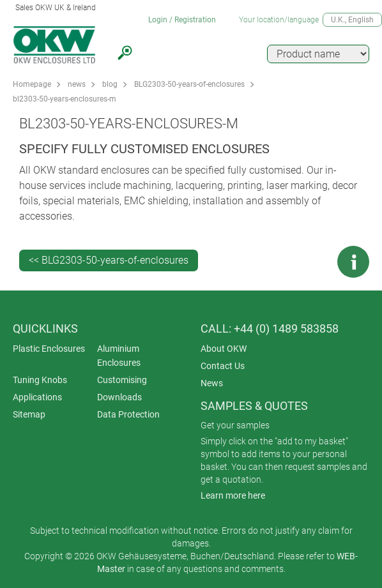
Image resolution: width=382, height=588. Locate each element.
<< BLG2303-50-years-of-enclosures (109, 260)
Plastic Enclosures (49, 349)
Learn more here (233, 495)
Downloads (119, 397)
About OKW (224, 349)
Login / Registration (182, 20)
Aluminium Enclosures (119, 356)
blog (110, 84)
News (212, 383)
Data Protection (128, 414)
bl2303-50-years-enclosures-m (65, 99)
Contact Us (223, 366)
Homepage (32, 84)
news (77, 84)
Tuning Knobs (40, 380)
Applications (37, 397)
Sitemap (29, 414)
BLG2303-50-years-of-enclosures (189, 84)
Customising (122, 380)
